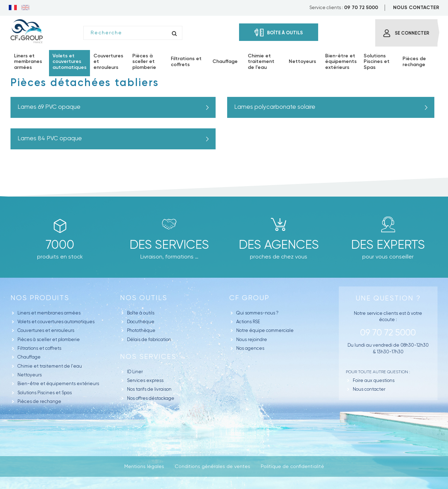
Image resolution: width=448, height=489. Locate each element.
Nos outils (144, 298)
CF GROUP (249, 298)
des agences (279, 244)
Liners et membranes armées (49, 313)
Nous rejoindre (252, 339)
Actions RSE (248, 322)
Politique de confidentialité (292, 466)
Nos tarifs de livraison (149, 389)
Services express (145, 380)
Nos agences (250, 348)
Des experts (388, 244)
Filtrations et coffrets (39, 348)
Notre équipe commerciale (265, 330)
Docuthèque (141, 322)
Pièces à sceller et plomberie (49, 339)
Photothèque (141, 330)
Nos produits (40, 298)
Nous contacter (369, 389)
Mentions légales (144, 466)
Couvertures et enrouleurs (46, 330)
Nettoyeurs (30, 375)
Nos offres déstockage (151, 398)
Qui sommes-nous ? (257, 313)
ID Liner (135, 372)
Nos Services (148, 357)
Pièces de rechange (39, 401)
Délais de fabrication (149, 339)
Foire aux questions (374, 380)
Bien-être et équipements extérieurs (58, 384)
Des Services (169, 244)
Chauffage (29, 357)
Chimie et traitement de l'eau (50, 366)
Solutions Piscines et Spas (45, 393)
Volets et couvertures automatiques (56, 322)
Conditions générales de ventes (212, 466)
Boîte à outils (141, 313)
